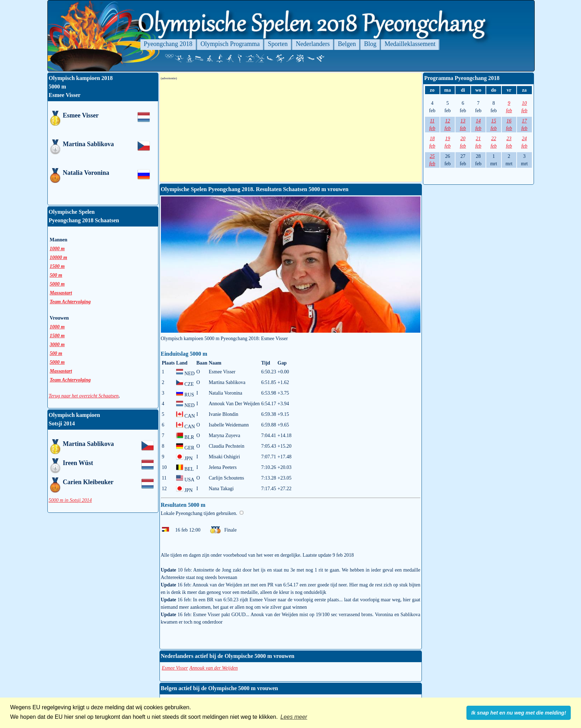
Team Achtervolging (70, 302)
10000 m (59, 257)
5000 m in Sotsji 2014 (70, 500)
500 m (56, 275)
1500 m (57, 266)
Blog (370, 44)
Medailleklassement (410, 44)
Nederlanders (313, 44)
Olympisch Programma (230, 44)
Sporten (278, 44)
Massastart (61, 293)
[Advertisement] (291, 131)
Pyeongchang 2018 (168, 44)
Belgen (347, 44)
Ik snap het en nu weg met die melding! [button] (519, 713)
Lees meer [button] (294, 717)
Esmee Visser (175, 668)
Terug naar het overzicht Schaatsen (84, 396)
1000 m (57, 249)
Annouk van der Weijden (214, 668)
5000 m (57, 284)
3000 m (57, 345)
